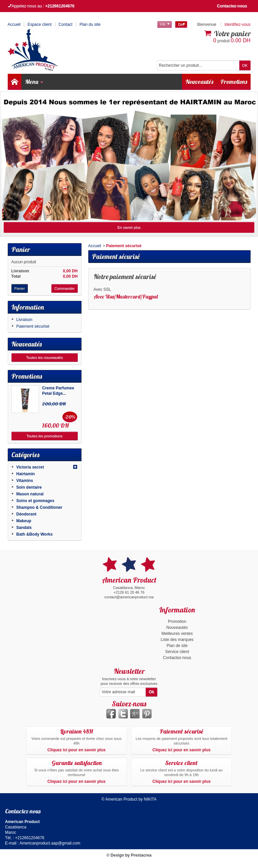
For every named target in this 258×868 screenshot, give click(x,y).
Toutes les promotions (44, 436)
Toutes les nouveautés (44, 358)
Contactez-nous (232, 6)
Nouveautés (199, 82)
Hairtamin (26, 474)
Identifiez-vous (237, 24)
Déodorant (27, 514)
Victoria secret (30, 467)
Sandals (24, 528)
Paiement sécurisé (33, 326)
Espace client (39, 24)
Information (28, 307)
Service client (177, 652)
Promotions (234, 82)
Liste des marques (177, 640)
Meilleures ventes (177, 634)
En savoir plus (129, 227)
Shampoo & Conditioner (39, 507)
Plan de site (177, 646)
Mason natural (30, 494)
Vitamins (25, 481)
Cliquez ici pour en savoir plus (76, 750)
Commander (65, 288)
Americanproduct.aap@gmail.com (50, 843)
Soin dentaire (29, 487)
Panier (21, 249)
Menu (34, 82)
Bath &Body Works (35, 534)
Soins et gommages (35, 501)
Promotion (177, 621)
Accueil (95, 246)
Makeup (24, 521)
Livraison (24, 320)
